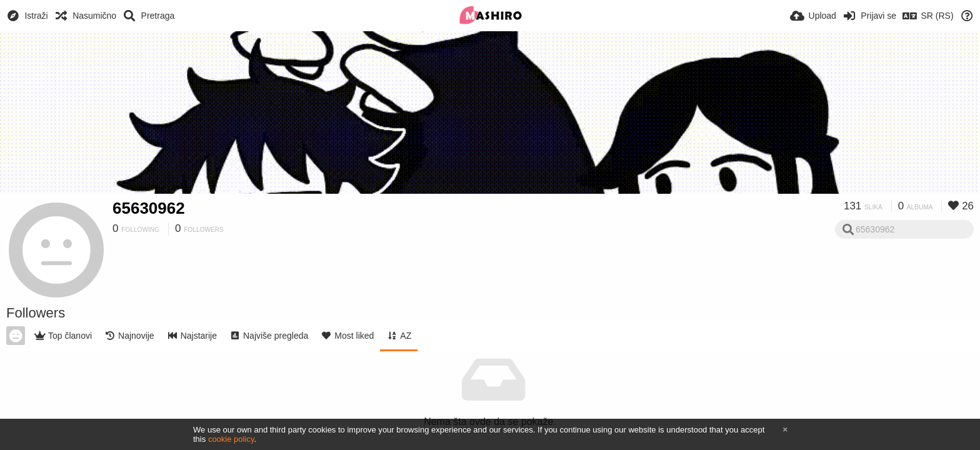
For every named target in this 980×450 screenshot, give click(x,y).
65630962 (149, 208)
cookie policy (231, 439)
